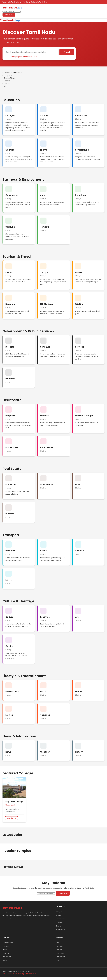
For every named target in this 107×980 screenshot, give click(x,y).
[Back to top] (0, 979)
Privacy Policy (20, 974)
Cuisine (9, 646)
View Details (11, 818)
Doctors (44, 416)
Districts (10, 347)
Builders (10, 514)
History (79, 752)
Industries (80, 195)
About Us (6, 974)
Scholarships (82, 150)
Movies (9, 715)
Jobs (20, 57)
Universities (81, 115)
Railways (10, 551)
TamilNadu (12, 8)
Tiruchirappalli (10, 805)
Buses (43, 551)
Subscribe (63, 893)
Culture (9, 617)
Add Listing (9, 15)
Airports (79, 551)
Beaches (10, 304)
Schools (44, 115)
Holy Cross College (14, 802)
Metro (9, 580)
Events (79, 691)
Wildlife (79, 304)
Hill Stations (46, 304)
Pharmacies (12, 447)
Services (80, 347)
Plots (78, 484)
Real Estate (60, 953)
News (8, 752)
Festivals (45, 617)
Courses (10, 150)
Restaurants (12, 691)
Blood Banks (47, 447)
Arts (77, 617)
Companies (12, 195)
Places (9, 272)
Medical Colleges (84, 416)
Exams (44, 150)
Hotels (79, 272)
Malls (43, 691)
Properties (11, 484)
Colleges (15, 57)
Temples (26, 57)
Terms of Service (30, 974)
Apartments (47, 484)
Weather (45, 752)
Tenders (45, 227)
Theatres (45, 715)
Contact (12, 974)
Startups (10, 227)
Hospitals (33, 57)
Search (67, 52)
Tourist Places (8, 943)
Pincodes (10, 379)
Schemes (45, 347)
